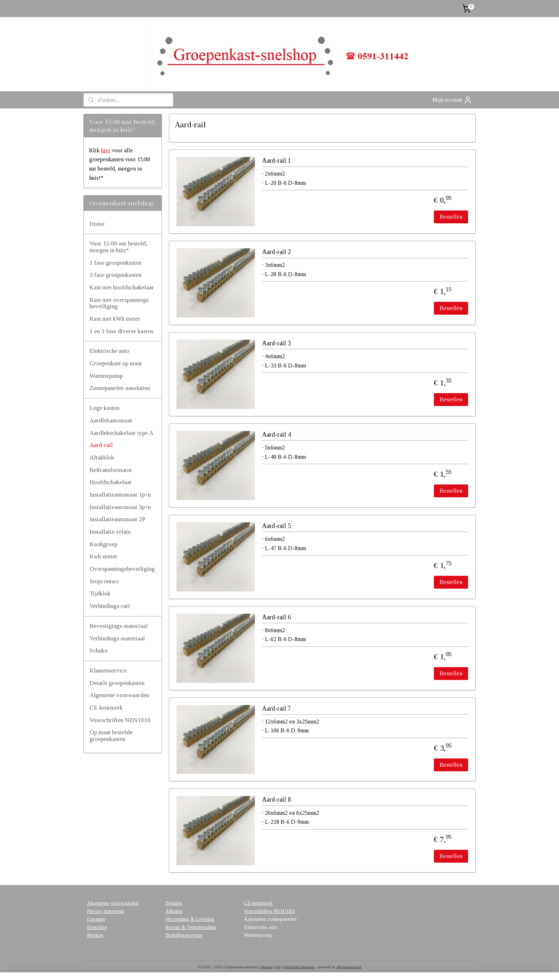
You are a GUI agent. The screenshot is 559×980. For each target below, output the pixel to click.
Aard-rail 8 (276, 799)
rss (278, 967)
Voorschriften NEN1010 (120, 720)
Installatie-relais (110, 532)
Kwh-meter (103, 556)
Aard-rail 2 (276, 252)
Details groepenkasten (117, 683)
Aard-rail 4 (276, 435)
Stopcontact (104, 581)
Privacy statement (106, 911)
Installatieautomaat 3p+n (120, 507)
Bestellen (451, 217)
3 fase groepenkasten (116, 275)
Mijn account (452, 100)
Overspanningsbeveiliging (122, 569)
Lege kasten (104, 408)
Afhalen (174, 911)
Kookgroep (103, 544)
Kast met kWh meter (115, 319)
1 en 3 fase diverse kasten (121, 331)
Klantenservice (108, 671)
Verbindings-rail (110, 606)
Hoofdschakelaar (111, 482)
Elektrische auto (109, 351)
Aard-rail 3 (276, 343)
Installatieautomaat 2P (117, 519)
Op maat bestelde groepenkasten (111, 736)
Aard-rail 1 (276, 161)
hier (106, 150)
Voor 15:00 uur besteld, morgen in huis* (118, 247)
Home (97, 224)
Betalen (174, 903)
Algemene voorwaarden (119, 695)
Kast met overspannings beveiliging (119, 303)
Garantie (96, 919)
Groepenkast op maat (116, 363)
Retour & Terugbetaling (191, 927)
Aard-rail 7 (276, 709)
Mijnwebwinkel (349, 967)
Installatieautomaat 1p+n (120, 495)
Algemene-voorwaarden (113, 903)
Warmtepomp (106, 376)
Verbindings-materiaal (117, 638)
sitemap (266, 967)
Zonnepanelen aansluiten (120, 388)
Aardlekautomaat (111, 420)
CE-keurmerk (106, 708)
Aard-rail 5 (276, 526)
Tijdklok (100, 593)
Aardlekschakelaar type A (121, 433)
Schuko (99, 651)
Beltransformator (111, 470)
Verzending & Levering (190, 919)
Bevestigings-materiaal (119, 626)
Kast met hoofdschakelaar (122, 287)
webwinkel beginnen (299, 967)
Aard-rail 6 (276, 617)
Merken (95, 935)
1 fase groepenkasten (116, 263)
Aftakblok (102, 458)
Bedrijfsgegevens (184, 935)
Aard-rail (101, 445)
